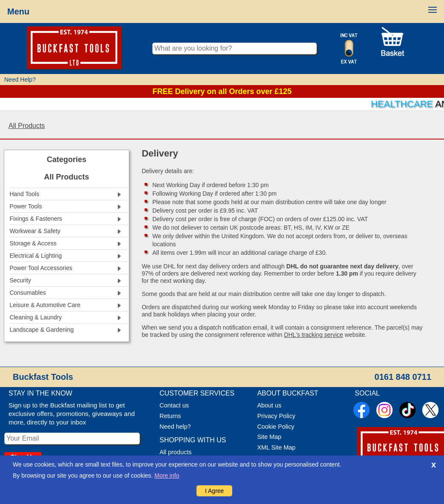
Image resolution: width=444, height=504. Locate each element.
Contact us (174, 405)
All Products (27, 126)
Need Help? (20, 80)
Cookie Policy (276, 427)
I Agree (214, 491)
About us (269, 405)
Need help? (175, 427)
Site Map (269, 437)
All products (175, 452)
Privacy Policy (276, 416)
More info (167, 476)
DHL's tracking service (314, 335)
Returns (170, 416)
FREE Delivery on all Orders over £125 (222, 91)
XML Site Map (276, 447)
